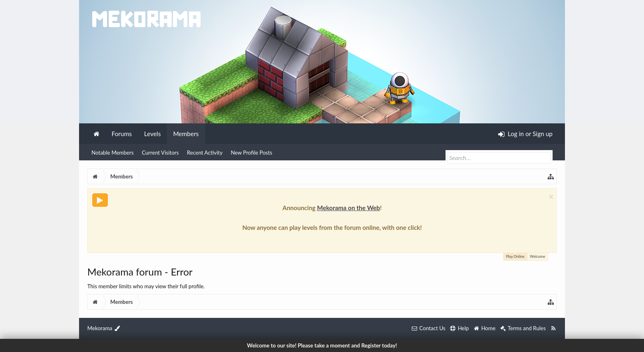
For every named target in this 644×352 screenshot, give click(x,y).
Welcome (538, 256)
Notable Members (113, 153)
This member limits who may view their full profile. (146, 286)
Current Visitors (161, 153)
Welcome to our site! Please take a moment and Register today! (322, 345)
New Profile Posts (251, 153)
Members (186, 134)
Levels (152, 134)
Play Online (515, 256)
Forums (122, 134)
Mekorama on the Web (349, 208)
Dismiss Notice (551, 197)
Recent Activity (205, 153)
